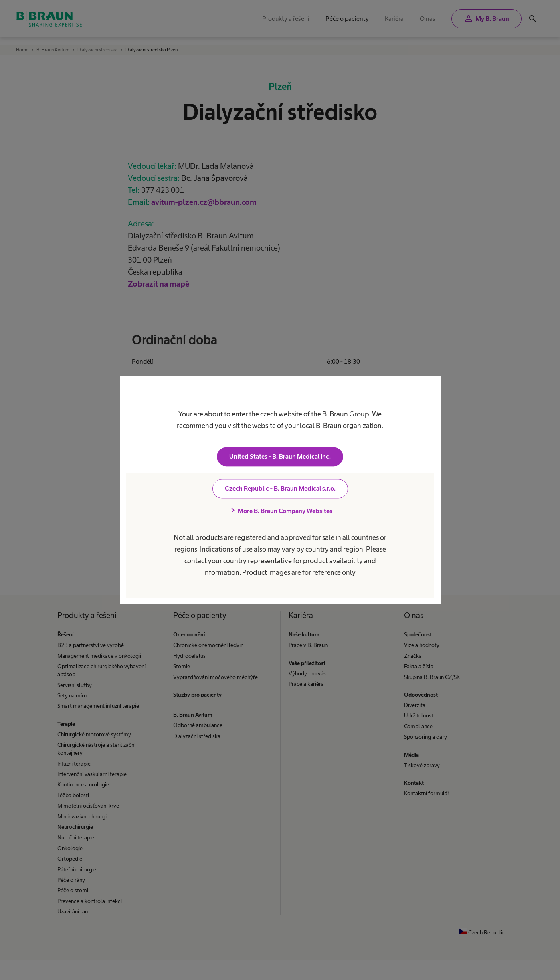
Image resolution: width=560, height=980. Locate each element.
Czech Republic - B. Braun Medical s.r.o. (280, 488)
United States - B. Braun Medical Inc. (280, 456)
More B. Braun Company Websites (280, 511)
